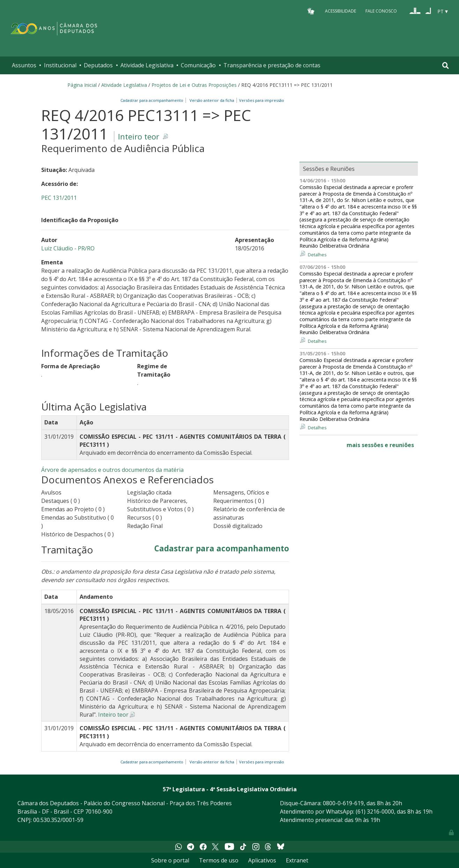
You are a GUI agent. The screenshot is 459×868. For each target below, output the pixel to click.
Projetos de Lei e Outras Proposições (194, 85)
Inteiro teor (139, 137)
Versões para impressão (261, 100)
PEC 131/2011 (59, 198)
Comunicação (198, 65)
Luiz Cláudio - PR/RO (68, 248)
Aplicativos (262, 860)
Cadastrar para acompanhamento (153, 100)
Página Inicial (82, 85)
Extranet (297, 860)
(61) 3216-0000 (375, 812)
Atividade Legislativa (147, 65)
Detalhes (317, 255)
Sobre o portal (170, 860)
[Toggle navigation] (446, 65)
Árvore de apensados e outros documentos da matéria (112, 470)
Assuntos (24, 65)
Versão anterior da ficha (212, 100)
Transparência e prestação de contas (272, 65)
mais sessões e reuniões (380, 445)
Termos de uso (219, 860)
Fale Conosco (381, 11)
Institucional (60, 65)
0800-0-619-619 (343, 803)
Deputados (98, 65)
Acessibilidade (340, 11)
